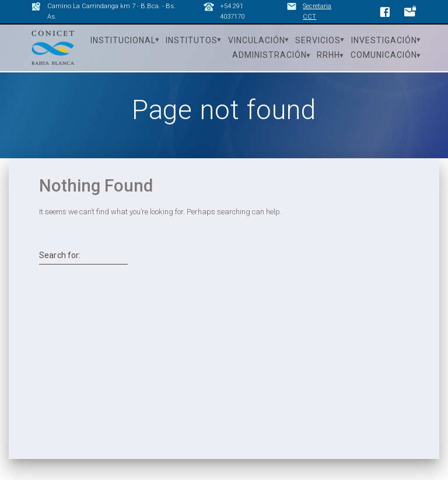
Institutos (192, 40)
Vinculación (257, 40)
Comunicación (384, 55)
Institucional (123, 40)
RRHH (328, 55)
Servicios (318, 40)
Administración (269, 55)
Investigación (384, 40)
